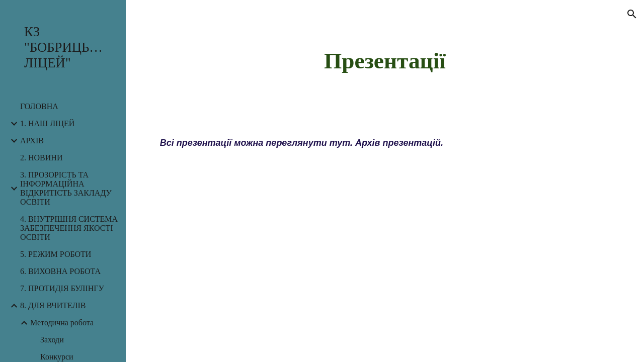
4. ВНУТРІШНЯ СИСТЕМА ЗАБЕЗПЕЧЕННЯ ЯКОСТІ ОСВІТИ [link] (69, 228)
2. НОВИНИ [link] (41, 158)
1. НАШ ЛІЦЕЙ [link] (47, 123)
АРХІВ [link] (32, 141)
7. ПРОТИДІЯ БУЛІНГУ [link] (62, 288)
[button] (632, 14)
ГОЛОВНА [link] (39, 106)
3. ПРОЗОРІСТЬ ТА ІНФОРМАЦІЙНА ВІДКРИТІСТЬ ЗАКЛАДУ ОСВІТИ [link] (66, 188)
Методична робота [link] (62, 323)
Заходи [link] (52, 340)
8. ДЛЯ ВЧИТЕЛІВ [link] (53, 305)
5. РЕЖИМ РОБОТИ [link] (56, 254)
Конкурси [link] (57, 357)
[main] (385, 60)
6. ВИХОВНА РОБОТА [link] (60, 271)
